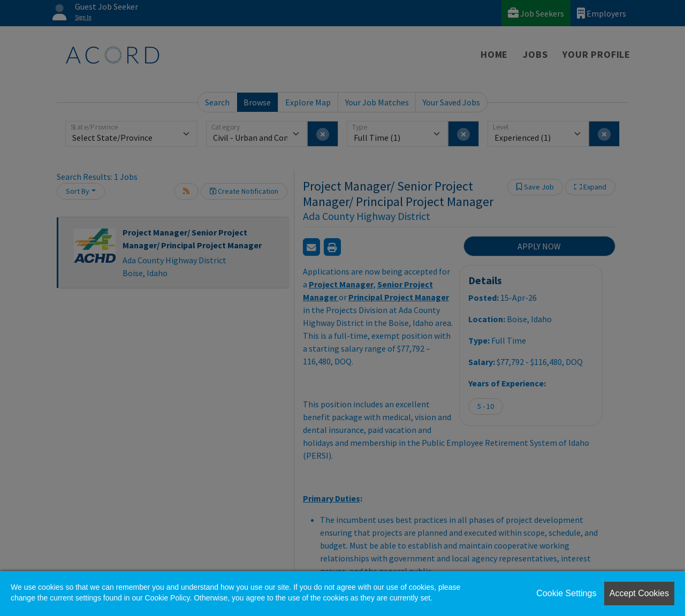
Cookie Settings (566, 593)
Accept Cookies (639, 593)
